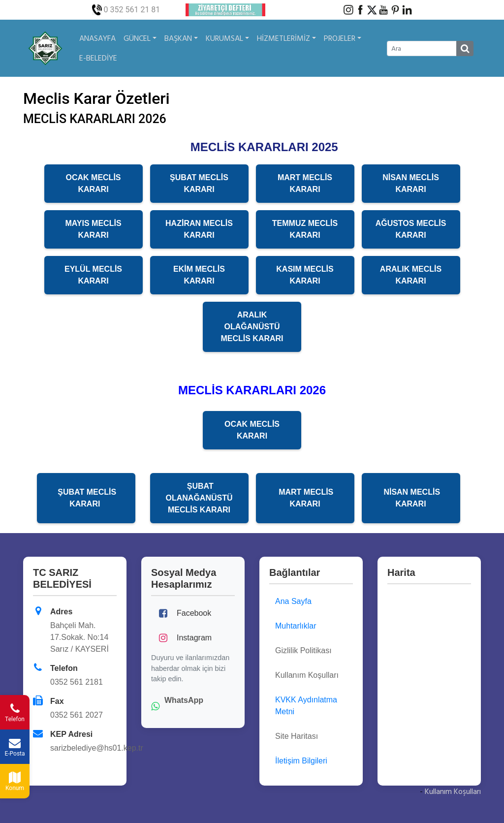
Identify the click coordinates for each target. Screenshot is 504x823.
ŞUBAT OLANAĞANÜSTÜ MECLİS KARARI (199, 498)
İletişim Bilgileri (301, 761)
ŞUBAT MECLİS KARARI (199, 183)
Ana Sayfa (293, 601)
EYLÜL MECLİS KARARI (93, 275)
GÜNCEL (140, 38)
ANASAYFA (97, 38)
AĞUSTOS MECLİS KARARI (411, 229)
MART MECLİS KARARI (305, 183)
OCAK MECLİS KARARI (94, 183)
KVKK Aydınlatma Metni (306, 706)
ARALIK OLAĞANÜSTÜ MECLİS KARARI (252, 327)
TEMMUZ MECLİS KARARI (305, 229)
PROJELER (343, 38)
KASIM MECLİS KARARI (305, 275)
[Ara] (422, 48)
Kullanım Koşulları (453, 791)
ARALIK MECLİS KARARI (411, 275)
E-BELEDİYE (98, 58)
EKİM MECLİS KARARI (199, 275)
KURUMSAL (227, 38)
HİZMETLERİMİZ (286, 38)
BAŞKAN (181, 38)
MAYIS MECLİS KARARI (93, 229)
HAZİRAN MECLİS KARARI (199, 229)
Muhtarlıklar (296, 626)
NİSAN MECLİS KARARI (411, 183)
